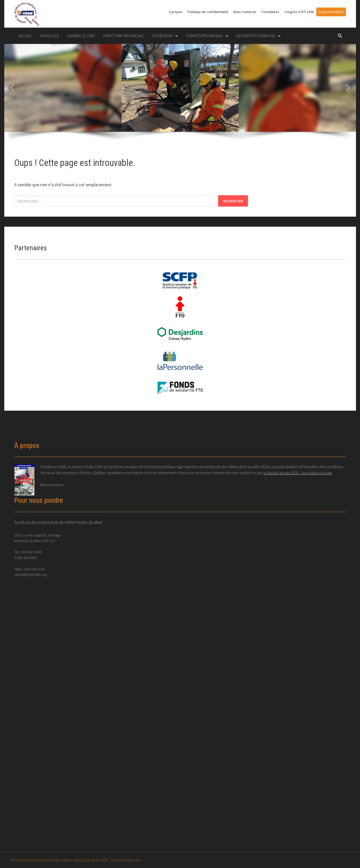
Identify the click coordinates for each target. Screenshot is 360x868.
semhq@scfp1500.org (31, 574)
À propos (176, 12)
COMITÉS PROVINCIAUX (204, 36)
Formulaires (270, 12)
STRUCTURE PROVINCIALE (123, 36)
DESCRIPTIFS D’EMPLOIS (256, 36)
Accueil (25, 36)
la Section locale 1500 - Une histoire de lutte (298, 473)
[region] (180, 96)
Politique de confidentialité (208, 12)
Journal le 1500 (81, 36)
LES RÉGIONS (162, 36)
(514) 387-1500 (31, 552)
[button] (12, 88)
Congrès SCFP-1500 (299, 12)
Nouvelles (49, 36)
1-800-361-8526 (25, 558)
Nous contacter (245, 12)
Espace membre (331, 12)
